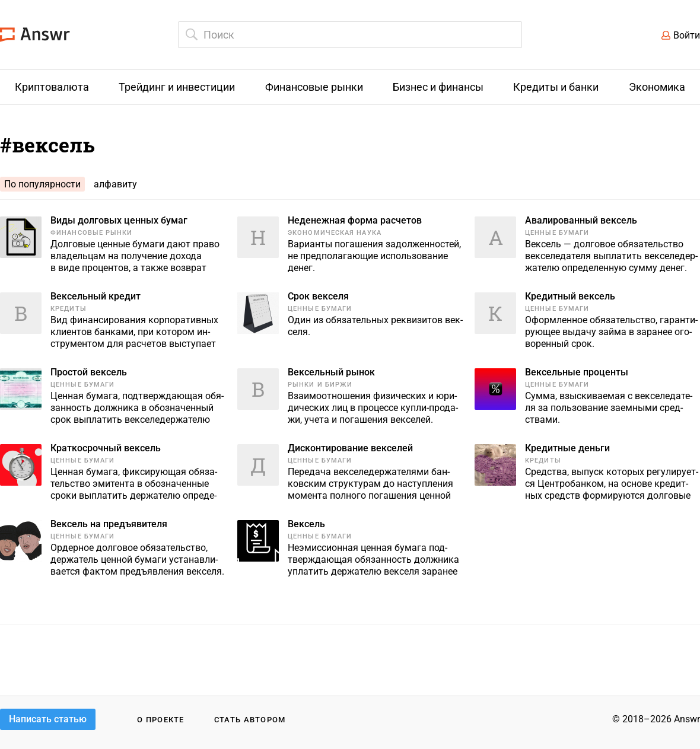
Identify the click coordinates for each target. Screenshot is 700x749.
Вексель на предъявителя (109, 524)
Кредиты (69, 309)
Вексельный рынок (331, 372)
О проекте (161, 720)
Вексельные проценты (577, 372)
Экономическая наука (335, 233)
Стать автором (250, 720)
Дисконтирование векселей (350, 448)
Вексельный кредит (96, 296)
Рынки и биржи (320, 385)
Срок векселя (318, 296)
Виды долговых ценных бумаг (119, 220)
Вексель (306, 524)
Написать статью (48, 719)
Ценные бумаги (557, 233)
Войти (687, 35)
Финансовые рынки (92, 233)
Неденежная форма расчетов (355, 220)
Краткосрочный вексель (106, 448)
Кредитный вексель (570, 296)
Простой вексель (89, 372)
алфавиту (115, 184)
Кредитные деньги (567, 448)
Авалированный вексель (581, 220)
